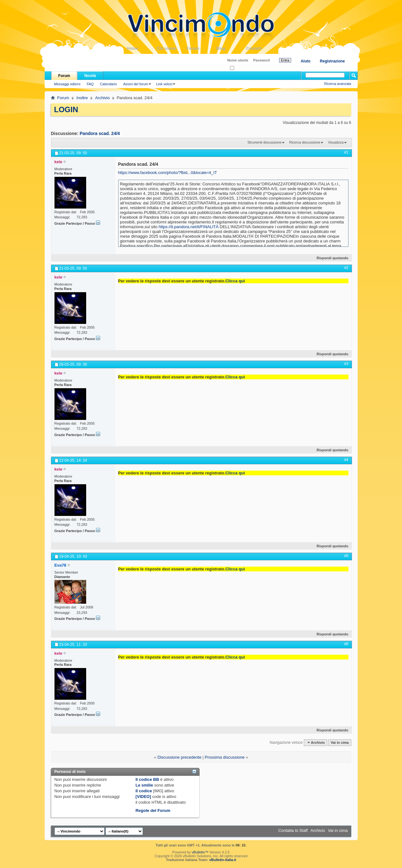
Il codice (144, 791)
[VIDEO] (143, 797)
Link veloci (164, 84)
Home (142, 48)
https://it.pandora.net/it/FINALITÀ (189, 227)
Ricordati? (240, 68)
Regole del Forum (153, 810)
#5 (346, 556)
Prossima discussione (225, 757)
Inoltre (82, 98)
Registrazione (332, 61)
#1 (346, 152)
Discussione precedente (179, 757)
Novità (90, 76)
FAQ (90, 84)
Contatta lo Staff (293, 830)
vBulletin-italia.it (223, 860)
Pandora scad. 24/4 (100, 133)
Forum (201, 48)
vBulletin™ (200, 852)
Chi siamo (172, 48)
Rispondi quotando (330, 258)
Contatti (261, 48)
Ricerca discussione (305, 142)
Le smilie (144, 785)
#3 (346, 364)
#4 (346, 460)
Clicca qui (235, 281)
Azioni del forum (136, 84)
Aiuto (306, 61)
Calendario (108, 84)
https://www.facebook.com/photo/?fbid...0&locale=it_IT (168, 173)
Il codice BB (147, 779)
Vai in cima (340, 743)
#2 (346, 268)
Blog (231, 48)
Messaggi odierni (67, 84)
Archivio (102, 98)
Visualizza (336, 142)
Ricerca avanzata (338, 84)
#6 (346, 644)
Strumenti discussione (265, 142)
